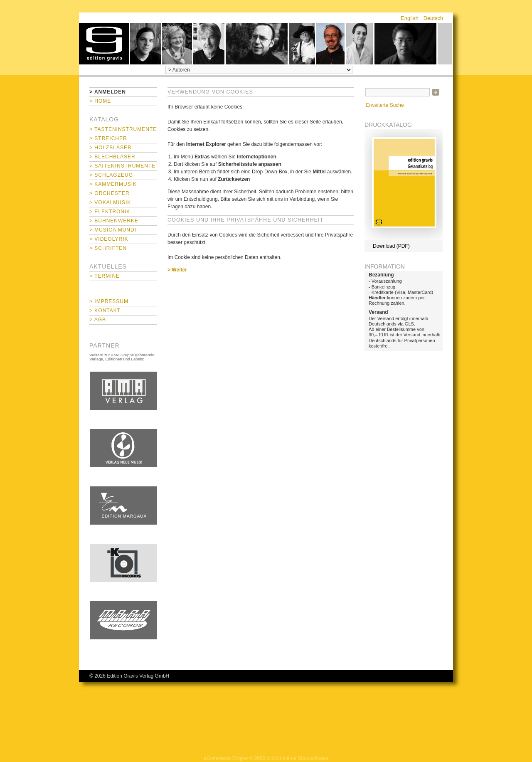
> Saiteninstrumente (122, 166)
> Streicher (108, 138)
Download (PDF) (391, 246)
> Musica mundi (113, 230)
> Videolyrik (109, 239)
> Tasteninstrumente (123, 129)
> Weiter (177, 270)
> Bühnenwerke (114, 221)
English (410, 18)
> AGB (98, 320)
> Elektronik (110, 212)
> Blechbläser (112, 157)
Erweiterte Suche (385, 105)
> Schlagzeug (111, 175)
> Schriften (108, 248)
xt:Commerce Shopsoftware (298, 758)
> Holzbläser (111, 148)
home (104, 44)
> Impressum (109, 301)
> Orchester (110, 193)
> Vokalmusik (110, 202)
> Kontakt (105, 311)
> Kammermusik (113, 184)
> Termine (105, 276)
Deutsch (433, 18)
